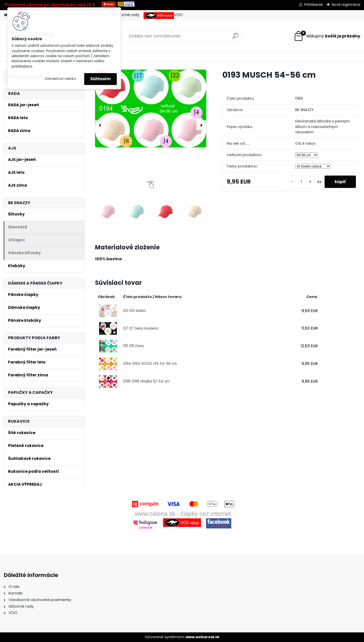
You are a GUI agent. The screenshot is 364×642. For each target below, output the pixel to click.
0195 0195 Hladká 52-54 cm (146, 381)
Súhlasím (100, 79)
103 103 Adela (134, 311)
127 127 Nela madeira (141, 328)
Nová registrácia (346, 5)
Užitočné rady (127, 15)
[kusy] (301, 182)
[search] (235, 38)
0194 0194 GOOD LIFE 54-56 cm (150, 364)
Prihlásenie (313, 5)
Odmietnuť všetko (60, 79)
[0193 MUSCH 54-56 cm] (151, 108)
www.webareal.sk (202, 637)
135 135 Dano (134, 346)
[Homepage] (6, 15)
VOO (163, 16)
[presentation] (100, 125)
